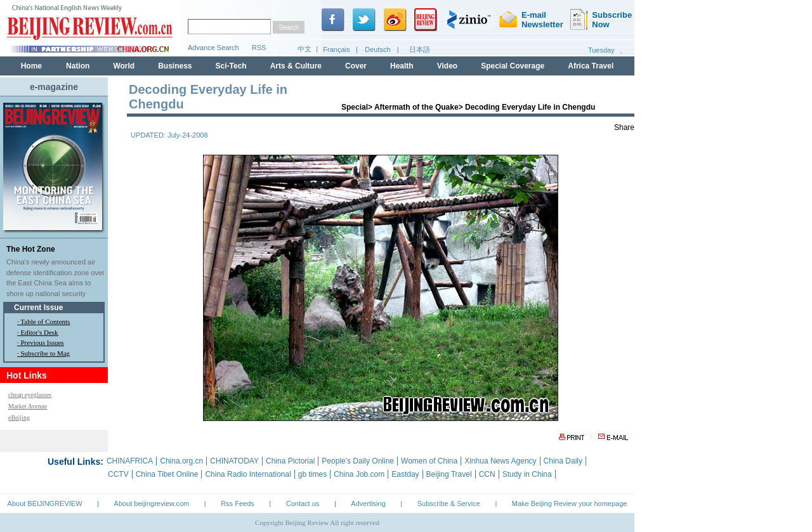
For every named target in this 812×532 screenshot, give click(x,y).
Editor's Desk (40, 332)
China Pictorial (290, 461)
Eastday (405, 474)
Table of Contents (45, 321)
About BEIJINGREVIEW (45, 503)
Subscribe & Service (449, 503)
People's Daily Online (358, 461)
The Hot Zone (31, 249)
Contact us (303, 503)
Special (355, 107)
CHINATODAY (234, 461)
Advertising (368, 503)
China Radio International (248, 474)
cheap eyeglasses (30, 395)
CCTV (118, 474)
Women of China (429, 461)
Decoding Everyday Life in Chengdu (530, 107)
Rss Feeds (238, 503)
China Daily (563, 461)
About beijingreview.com (152, 503)
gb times (312, 474)
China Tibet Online (167, 474)
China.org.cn (181, 461)
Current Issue (38, 308)
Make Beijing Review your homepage (570, 503)
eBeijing (19, 418)
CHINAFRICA (130, 461)
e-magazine (54, 87)
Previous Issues (43, 342)
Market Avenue (28, 406)
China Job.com (359, 474)
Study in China (527, 474)
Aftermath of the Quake (416, 107)
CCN (487, 474)
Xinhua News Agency (500, 461)
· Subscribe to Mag (43, 353)
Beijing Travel (449, 474)
